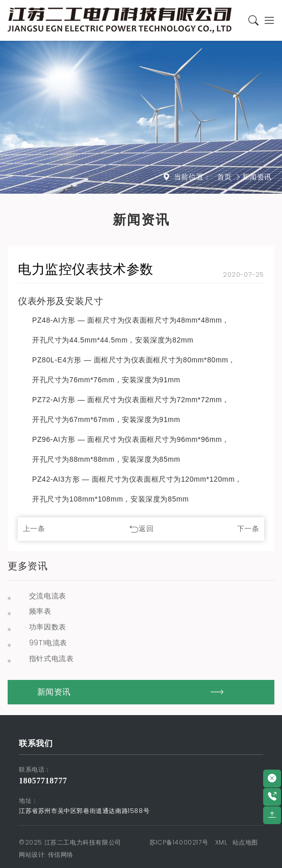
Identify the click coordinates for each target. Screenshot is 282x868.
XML (221, 842)
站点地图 (245, 842)
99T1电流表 (48, 643)
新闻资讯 (257, 177)
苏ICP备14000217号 (179, 842)
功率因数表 (48, 627)
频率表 (40, 611)
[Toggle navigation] (267, 21)
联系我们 (36, 743)
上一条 (34, 529)
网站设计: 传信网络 (46, 854)
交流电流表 (48, 596)
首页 (225, 177)
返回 (146, 529)
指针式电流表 (52, 659)
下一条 (248, 529)
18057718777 (43, 781)
